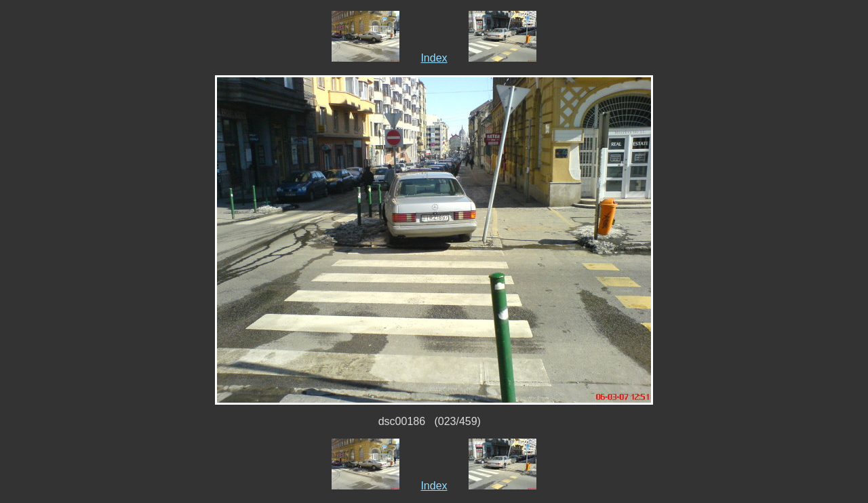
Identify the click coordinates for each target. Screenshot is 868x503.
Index (434, 58)
